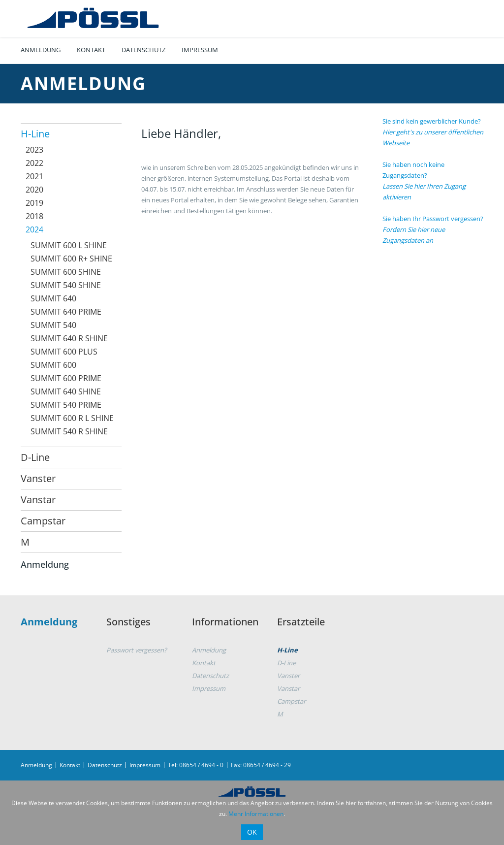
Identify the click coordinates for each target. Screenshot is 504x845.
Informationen (225, 622)
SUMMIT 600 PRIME (66, 378)
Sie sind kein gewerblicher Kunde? (433, 132)
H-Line (35, 134)
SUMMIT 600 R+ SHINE (71, 259)
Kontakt (91, 50)
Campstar (43, 521)
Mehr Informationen (256, 814)
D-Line (35, 457)
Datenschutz (143, 50)
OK (252, 832)
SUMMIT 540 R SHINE (69, 431)
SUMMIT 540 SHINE (66, 285)
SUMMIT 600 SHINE (66, 272)
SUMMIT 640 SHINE (66, 391)
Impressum (200, 50)
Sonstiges (128, 622)
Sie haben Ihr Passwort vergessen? (433, 229)
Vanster (38, 478)
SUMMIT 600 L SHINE (69, 245)
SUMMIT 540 (53, 325)
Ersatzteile (301, 622)
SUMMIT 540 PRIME (66, 405)
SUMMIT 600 (53, 365)
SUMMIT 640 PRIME (66, 312)
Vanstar (38, 500)
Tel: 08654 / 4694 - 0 (196, 765)
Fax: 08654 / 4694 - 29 (261, 765)
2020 (34, 190)
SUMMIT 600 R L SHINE (72, 418)
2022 (34, 163)
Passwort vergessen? (137, 650)
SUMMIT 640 (53, 298)
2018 (34, 216)
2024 (34, 229)
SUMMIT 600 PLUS (64, 352)
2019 (34, 203)
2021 (34, 176)
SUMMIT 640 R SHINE (69, 338)
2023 (34, 150)
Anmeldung (41, 50)
